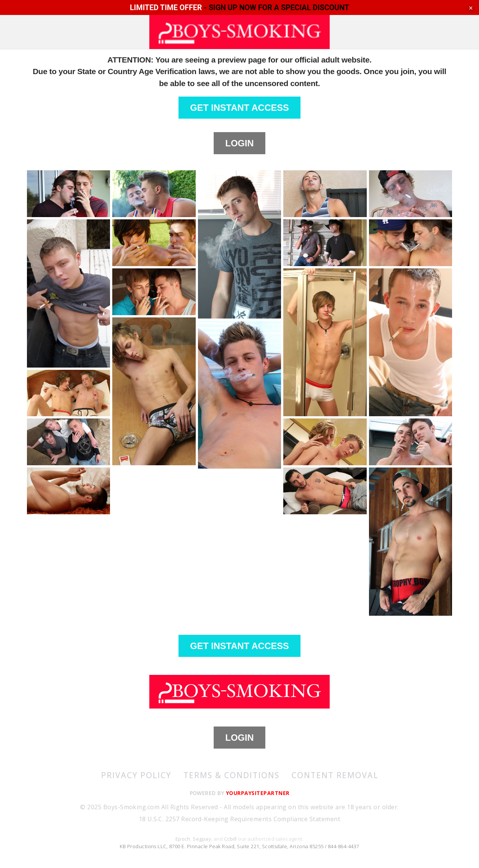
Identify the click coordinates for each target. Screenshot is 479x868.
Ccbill (231, 839)
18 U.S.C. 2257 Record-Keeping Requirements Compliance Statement (239, 819)
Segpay (202, 839)
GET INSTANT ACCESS (239, 108)
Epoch (183, 839)
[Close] (471, 9)
